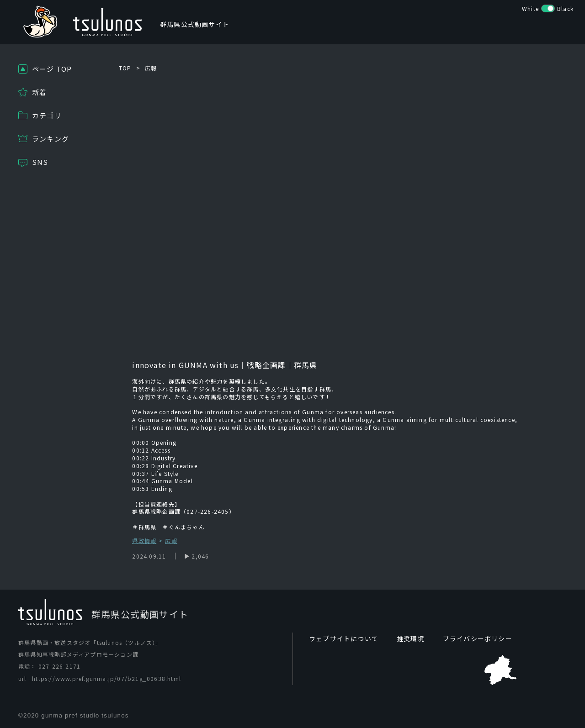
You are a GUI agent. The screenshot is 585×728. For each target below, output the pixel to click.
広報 (151, 68)
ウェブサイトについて (344, 638)
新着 (39, 92)
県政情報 (144, 541)
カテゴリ (47, 115)
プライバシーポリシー (478, 638)
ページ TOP (52, 69)
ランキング (51, 139)
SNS (40, 162)
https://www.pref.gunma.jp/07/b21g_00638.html (106, 678)
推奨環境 (411, 638)
